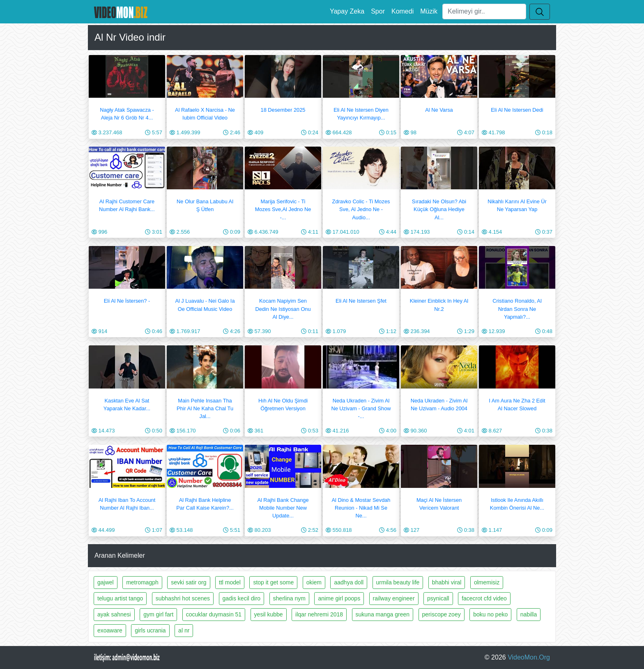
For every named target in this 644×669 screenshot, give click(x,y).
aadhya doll (349, 582)
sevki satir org (189, 582)
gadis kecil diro (242, 598)
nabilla (529, 614)
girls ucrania (150, 630)
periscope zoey (442, 614)
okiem (314, 582)
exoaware (110, 630)
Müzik (429, 11)
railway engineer (394, 598)
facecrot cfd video (484, 598)
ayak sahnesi (114, 614)
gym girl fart (158, 614)
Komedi (402, 11)
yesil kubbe (269, 614)
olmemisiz (487, 582)
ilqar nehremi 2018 (319, 614)
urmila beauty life (398, 582)
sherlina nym (289, 598)
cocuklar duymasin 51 (214, 614)
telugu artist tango (120, 598)
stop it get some (273, 582)
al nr (184, 630)
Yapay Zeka (347, 11)
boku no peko (490, 614)
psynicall (438, 598)
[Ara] (484, 11)
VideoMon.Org (529, 657)
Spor (378, 11)
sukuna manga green (383, 614)
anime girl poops (339, 598)
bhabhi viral (447, 582)
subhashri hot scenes (183, 598)
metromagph (142, 582)
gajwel (106, 582)
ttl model (230, 582)
